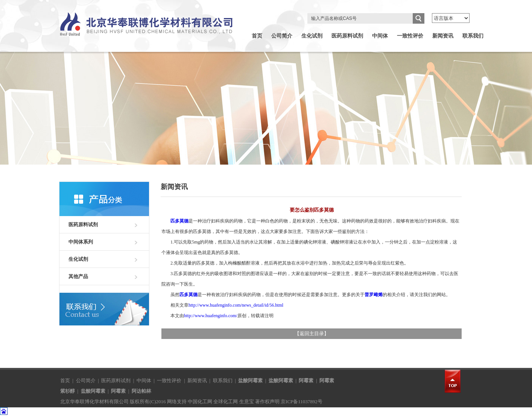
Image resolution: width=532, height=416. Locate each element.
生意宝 (247, 402)
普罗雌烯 (374, 295)
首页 (257, 36)
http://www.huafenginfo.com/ (211, 316)
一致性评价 (410, 36)
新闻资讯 (443, 36)
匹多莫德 (179, 221)
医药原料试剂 (347, 36)
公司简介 (282, 36)
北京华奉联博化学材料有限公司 (94, 402)
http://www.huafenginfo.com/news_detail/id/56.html (236, 305)
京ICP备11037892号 (302, 402)
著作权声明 (267, 402)
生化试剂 (312, 36)
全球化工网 (226, 402)
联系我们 (473, 36)
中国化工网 (200, 402)
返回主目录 (312, 334)
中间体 (380, 36)
